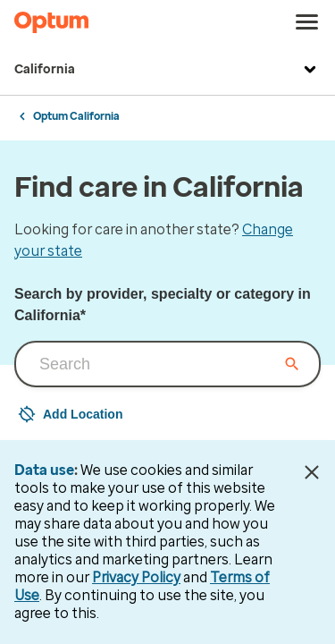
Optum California (76, 116)
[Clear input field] (292, 364)
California (167, 70)
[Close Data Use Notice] (311, 472)
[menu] (307, 22)
